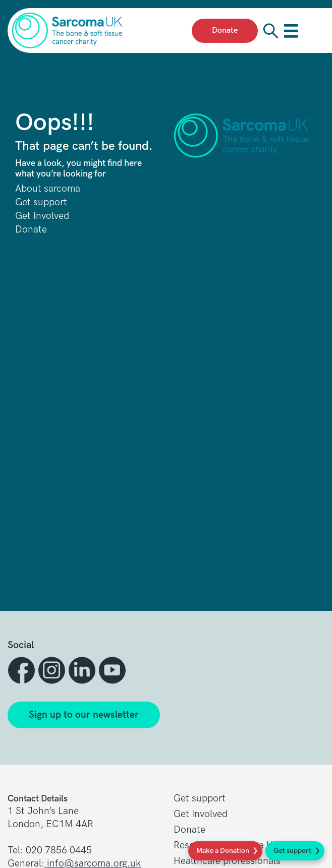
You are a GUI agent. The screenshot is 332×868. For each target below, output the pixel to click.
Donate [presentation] (225, 31)
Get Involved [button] (201, 814)
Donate (31, 230)
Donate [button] (189, 830)
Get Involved (42, 216)
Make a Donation (223, 851)
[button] (23, 670)
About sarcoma (48, 189)
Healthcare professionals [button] (227, 861)
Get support (292, 851)
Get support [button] (200, 799)
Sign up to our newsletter (84, 715)
